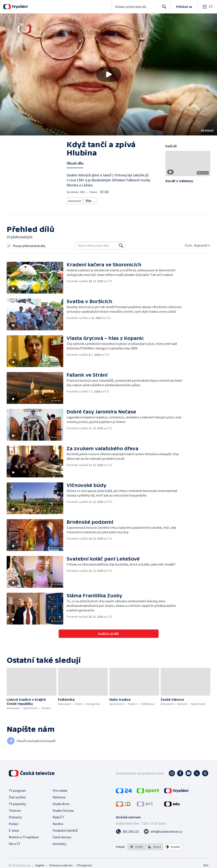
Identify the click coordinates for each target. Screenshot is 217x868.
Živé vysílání (17, 802)
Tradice (123, 206)
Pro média (60, 795)
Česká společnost (142, 206)
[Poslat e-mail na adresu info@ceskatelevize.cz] (163, 836)
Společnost (107, 206)
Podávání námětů (65, 835)
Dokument (75, 200)
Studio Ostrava (63, 815)
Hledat (163, 8)
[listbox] (155, 852)
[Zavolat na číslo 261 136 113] (127, 836)
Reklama (59, 802)
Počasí (13, 829)
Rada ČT (58, 822)
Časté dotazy (62, 842)
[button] (108, 74)
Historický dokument (98, 200)
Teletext (15, 815)
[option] (136, 852)
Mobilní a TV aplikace (24, 842)
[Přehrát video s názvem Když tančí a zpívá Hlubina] (109, 74)
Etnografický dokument (82, 206)
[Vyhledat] (121, 250)
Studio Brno (61, 809)
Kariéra (58, 829)
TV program (17, 795)
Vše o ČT (15, 848)
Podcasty (15, 822)
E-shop (14, 835)
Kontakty (59, 848)
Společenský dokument (129, 200)
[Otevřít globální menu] (207, 7)
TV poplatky (17, 809)
